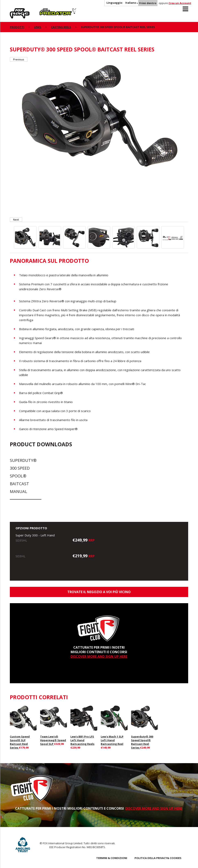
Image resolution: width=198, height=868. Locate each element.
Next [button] (16, 220)
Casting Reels (61, 27)
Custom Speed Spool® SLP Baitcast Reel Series (20, 742)
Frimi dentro (148, 3)
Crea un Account (180, 3)
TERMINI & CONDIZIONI (112, 858)
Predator (46, 10)
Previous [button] (19, 59)
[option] (99, 118)
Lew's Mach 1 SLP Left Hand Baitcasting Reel (112, 740)
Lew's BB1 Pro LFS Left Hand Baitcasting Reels (82, 740)
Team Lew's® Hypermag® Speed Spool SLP (53, 740)
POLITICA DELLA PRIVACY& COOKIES (158, 858)
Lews (38, 27)
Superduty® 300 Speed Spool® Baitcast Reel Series (142, 742)
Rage (14, 10)
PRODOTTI (17, 27)
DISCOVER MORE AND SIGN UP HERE (99, 656)
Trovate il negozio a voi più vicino (99, 592)
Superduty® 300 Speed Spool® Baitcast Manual (23, 476)
